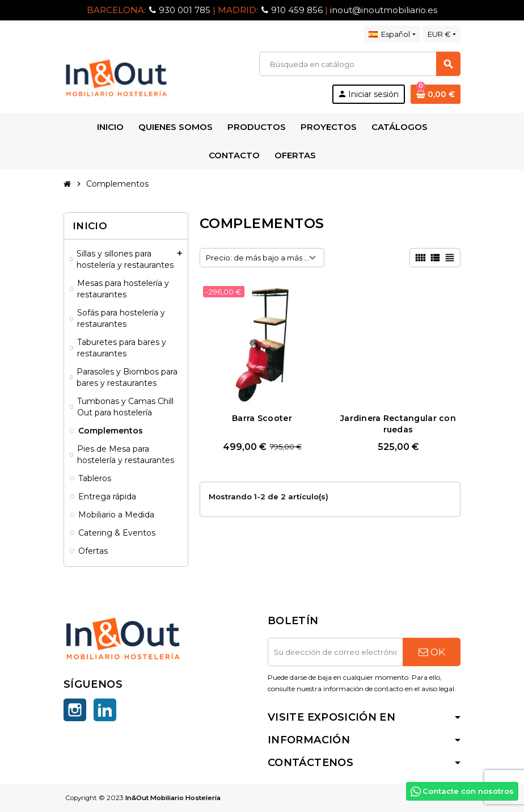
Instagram (75, 710)
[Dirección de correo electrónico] (335, 652)
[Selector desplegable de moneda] (442, 34)
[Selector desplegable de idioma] (392, 34)
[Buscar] (360, 64)
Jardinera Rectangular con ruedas (398, 424)
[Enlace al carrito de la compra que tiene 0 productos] (436, 94)
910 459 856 (297, 10)
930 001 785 (185, 10)
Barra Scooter (262, 418)
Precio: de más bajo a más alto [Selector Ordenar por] (262, 258)
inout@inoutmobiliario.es (384, 10)
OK (432, 652)
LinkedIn (105, 710)
